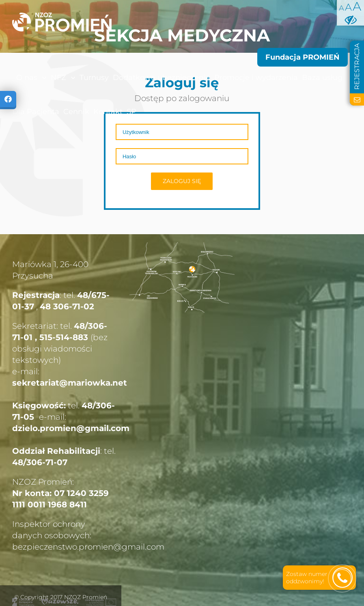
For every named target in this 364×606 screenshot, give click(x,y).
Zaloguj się (182, 181)
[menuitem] (14, 78)
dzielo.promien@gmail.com (71, 428)
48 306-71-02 (67, 306)
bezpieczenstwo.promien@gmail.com (88, 547)
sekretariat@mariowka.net (70, 383)
